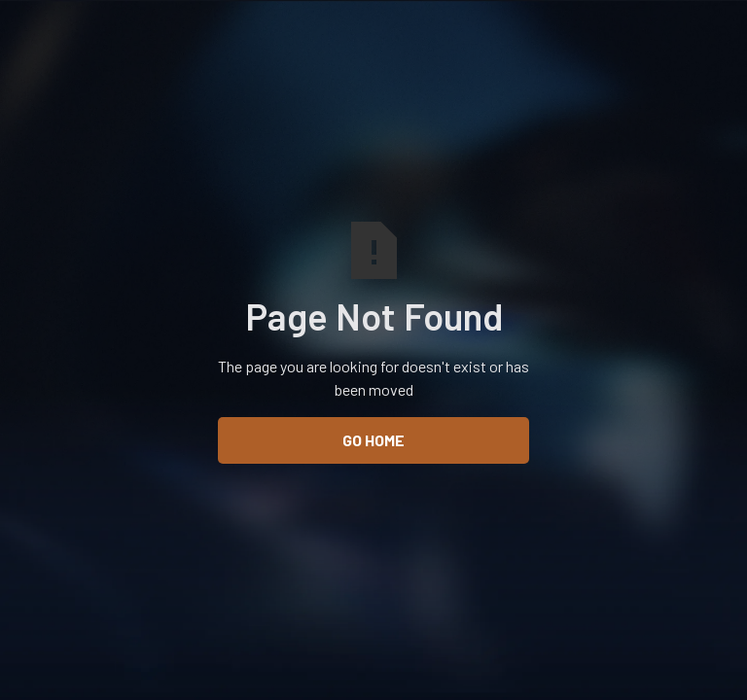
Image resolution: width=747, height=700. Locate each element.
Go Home (373, 440)
